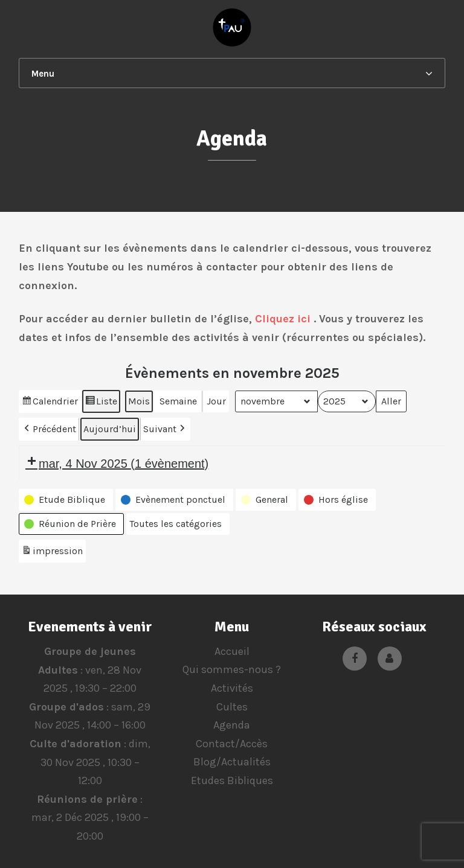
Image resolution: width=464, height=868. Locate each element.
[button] (66, 500)
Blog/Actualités (232, 762)
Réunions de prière (87, 799)
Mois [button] (139, 401)
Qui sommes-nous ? (232, 669)
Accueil (232, 651)
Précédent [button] (49, 429)
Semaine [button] (178, 401)
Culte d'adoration (75, 744)
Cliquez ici (283, 319)
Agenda (232, 725)
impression (52, 553)
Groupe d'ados (66, 707)
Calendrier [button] (50, 403)
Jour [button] (216, 401)
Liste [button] (101, 403)
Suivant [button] (165, 429)
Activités (232, 688)
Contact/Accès (232, 744)
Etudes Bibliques (232, 780)
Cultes (232, 707)
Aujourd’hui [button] (110, 429)
